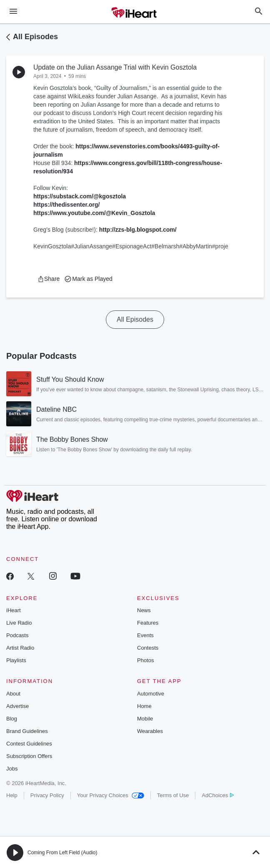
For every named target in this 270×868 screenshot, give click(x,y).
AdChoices (218, 795)
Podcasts (17, 635)
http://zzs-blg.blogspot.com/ (138, 230)
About (13, 694)
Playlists (16, 660)
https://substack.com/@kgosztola (80, 196)
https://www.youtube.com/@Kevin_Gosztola (94, 213)
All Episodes (35, 37)
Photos (145, 660)
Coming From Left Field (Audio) (62, 853)
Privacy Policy (47, 795)
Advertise (17, 706)
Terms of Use (173, 795)
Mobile (145, 719)
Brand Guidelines (27, 731)
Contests (148, 648)
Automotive (151, 694)
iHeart (14, 610)
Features (148, 623)
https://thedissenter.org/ (66, 205)
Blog (12, 719)
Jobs (12, 769)
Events (145, 635)
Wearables (150, 731)
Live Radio (19, 623)
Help (12, 795)
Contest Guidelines (29, 744)
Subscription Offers (29, 756)
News (144, 610)
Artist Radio (20, 648)
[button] (49, 279)
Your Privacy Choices (111, 795)
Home (144, 706)
